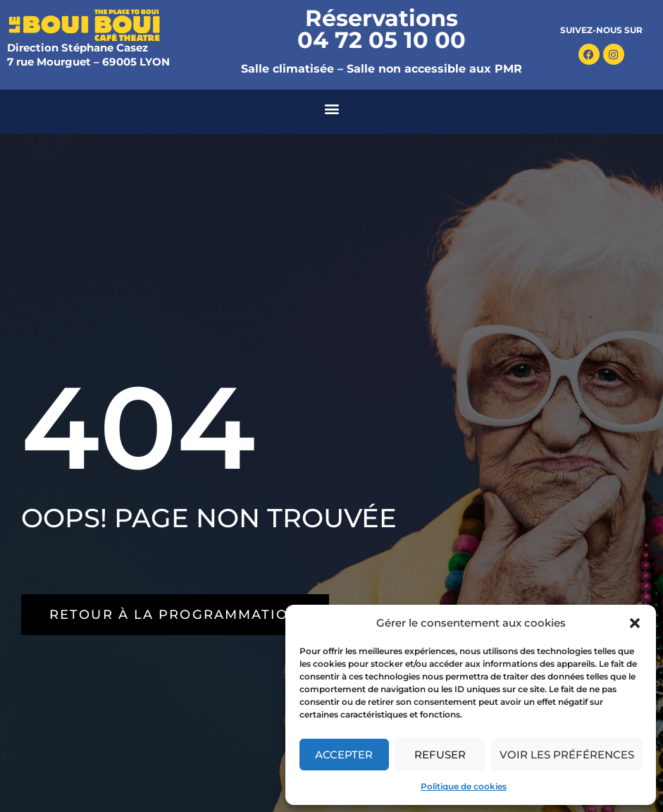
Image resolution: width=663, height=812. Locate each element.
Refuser (440, 755)
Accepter (344, 755)
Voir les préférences (567, 755)
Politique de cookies (464, 786)
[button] (635, 623)
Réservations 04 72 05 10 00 (382, 29)
